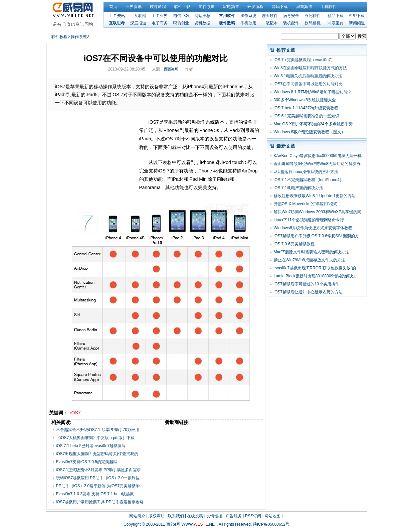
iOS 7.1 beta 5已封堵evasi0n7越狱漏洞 (91, 446)
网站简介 (137, 516)
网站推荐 (202, 16)
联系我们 (176, 516)
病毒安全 (291, 16)
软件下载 (182, 7)
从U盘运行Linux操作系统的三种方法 (306, 172)
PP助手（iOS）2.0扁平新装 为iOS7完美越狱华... (100, 486)
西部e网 (171, 69)
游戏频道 (304, 7)
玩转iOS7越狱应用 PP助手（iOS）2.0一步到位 (98, 478)
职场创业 (181, 23)
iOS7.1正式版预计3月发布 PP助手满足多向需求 (99, 470)
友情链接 (214, 516)
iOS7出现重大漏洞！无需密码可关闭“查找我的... (99, 454)
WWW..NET (199, 524)
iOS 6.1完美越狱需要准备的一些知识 (306, 116)
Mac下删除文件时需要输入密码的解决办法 (312, 252)
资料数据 (202, 23)
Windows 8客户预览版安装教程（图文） (310, 132)
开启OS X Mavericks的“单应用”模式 (305, 204)
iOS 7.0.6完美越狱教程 (294, 244)
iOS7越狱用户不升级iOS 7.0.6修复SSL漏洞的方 (316, 236)
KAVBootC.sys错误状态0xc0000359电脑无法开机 (318, 156)
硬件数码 (227, 23)
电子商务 (160, 23)
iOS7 (76, 413)
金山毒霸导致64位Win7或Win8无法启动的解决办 (317, 164)
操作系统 (248, 16)
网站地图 (272, 516)
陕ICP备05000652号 (271, 524)
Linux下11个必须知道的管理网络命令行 (309, 220)
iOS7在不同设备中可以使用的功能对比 (308, 84)
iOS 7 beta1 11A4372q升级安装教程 (306, 108)
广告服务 (234, 516)
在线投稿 (195, 516)
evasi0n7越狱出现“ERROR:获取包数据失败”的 (315, 268)
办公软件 (313, 16)
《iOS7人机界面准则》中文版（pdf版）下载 (95, 438)
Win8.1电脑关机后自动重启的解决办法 (308, 76)
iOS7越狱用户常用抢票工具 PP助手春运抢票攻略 (100, 502)
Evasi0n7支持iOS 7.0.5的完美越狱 (87, 462)
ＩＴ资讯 (117, 16)
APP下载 (357, 16)
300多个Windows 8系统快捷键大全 (305, 100)
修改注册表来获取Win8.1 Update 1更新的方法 (315, 196)
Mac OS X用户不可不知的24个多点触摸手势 (313, 124)
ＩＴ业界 (160, 16)
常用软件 (227, 16)
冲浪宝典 (336, 23)
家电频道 (231, 7)
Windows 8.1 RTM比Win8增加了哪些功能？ (313, 92)
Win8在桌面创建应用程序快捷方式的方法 (310, 68)
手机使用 (248, 23)
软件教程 (158, 7)
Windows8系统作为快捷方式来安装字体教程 (313, 228)
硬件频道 (207, 7)
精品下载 (336, 16)
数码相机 (313, 23)
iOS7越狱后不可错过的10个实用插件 (306, 284)
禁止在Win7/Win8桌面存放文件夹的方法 (309, 260)
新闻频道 (357, 23)
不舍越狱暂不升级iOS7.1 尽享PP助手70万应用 (98, 430)
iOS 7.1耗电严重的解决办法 (298, 188)
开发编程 (255, 7)
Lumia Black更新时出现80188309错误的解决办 (316, 276)
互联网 (140, 16)
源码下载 (280, 7)
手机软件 (329, 7)
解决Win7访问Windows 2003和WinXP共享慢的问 (318, 212)
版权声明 (157, 516)
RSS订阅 (253, 516)
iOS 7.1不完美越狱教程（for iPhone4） (309, 180)
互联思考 (117, 23)
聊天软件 (270, 16)
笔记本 (272, 23)
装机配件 (291, 23)
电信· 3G (181, 16)
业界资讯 (134, 7)
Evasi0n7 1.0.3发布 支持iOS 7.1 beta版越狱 (95, 494)
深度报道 (138, 23)
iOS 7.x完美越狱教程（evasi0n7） (304, 60)
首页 (113, 7)
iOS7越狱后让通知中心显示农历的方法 (308, 292)
